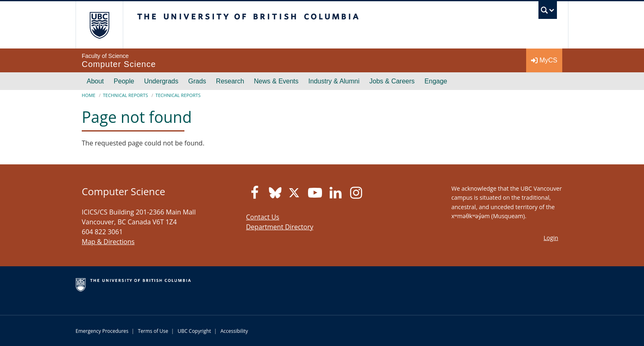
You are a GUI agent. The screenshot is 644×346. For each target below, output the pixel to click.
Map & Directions (108, 242)
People (124, 81)
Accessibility (234, 331)
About (95, 81)
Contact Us (263, 217)
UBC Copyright (194, 331)
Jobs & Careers (392, 81)
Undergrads (161, 81)
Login (551, 238)
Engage (436, 81)
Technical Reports (125, 95)
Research (230, 81)
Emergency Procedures (102, 331)
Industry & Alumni (334, 81)
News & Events (276, 81)
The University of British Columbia (99, 25)
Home (89, 95)
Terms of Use (153, 331)
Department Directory (280, 227)
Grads (197, 81)
